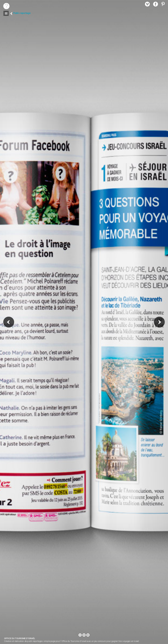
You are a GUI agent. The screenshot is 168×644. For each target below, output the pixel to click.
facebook (156, 4)
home (6, 6)
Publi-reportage (22, 13)
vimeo (147, 4)
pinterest (164, 4)
